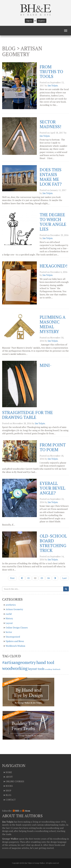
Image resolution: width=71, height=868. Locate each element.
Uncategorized (13, 637)
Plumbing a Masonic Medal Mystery (53, 324)
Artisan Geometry (14, 609)
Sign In (29, 21)
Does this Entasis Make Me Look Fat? (51, 177)
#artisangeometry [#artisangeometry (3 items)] (19, 662)
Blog (8, 795)
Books (9, 786)
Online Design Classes (17, 628)
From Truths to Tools (51, 72)
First (12, 578)
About (9, 777)
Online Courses (15, 781)
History (9, 618)
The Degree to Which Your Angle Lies (53, 222)
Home (9, 772)
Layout (9, 623)
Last (65, 578)
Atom (26, 811)
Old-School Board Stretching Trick (53, 543)
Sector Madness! (50, 124)
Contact (11, 800)
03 (42, 578)
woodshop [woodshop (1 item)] (49, 669)
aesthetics (11, 605)
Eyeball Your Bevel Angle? (52, 488)
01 (29, 578)
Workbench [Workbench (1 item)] (56, 669)
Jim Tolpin (53, 85)
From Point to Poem (53, 447)
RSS (16, 811)
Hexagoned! (53, 266)
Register (42, 21)
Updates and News (15, 641)
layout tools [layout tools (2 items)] (36, 669)
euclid (9, 614)
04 (48, 578)
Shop (8, 791)
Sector (9, 632)
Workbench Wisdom (15, 646)
